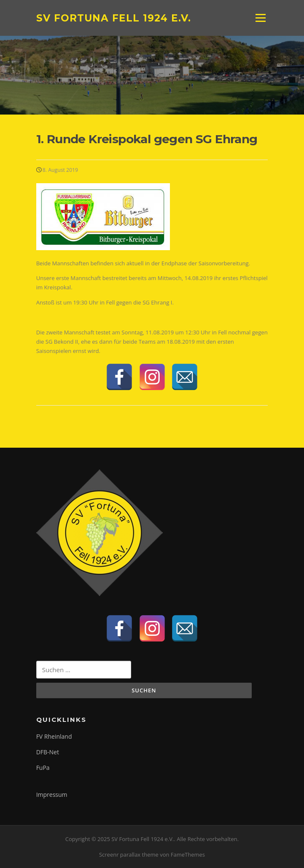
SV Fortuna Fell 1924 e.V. (114, 18)
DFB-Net (48, 752)
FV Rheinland (54, 736)
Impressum (52, 795)
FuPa (43, 768)
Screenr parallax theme (129, 855)
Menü (260, 18)
